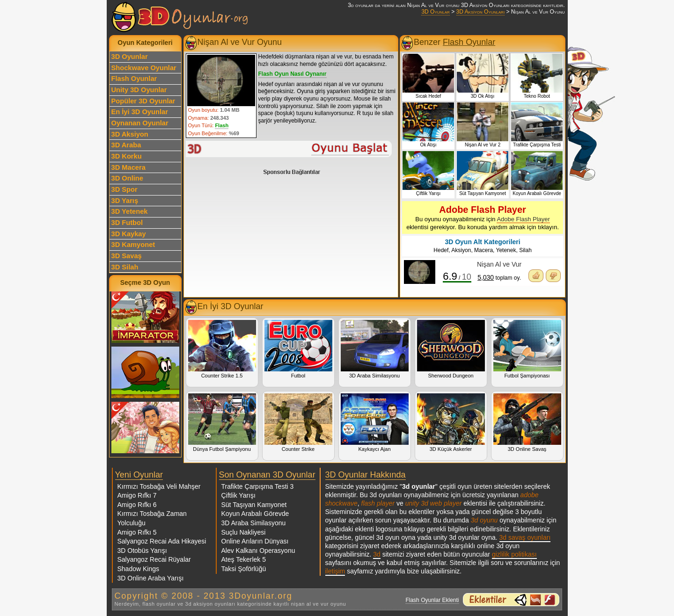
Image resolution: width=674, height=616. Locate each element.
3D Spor (125, 189)
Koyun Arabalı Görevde (255, 514)
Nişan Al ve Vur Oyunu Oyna (289, 149)
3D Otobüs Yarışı (142, 551)
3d (377, 554)
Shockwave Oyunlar (144, 68)
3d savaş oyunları (525, 537)
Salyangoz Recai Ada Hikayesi (162, 541)
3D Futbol (127, 223)
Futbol (298, 349)
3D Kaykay (129, 234)
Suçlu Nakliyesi (244, 532)
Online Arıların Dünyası (255, 541)
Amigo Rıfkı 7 (137, 495)
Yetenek (506, 250)
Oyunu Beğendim (536, 276)
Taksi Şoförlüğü (244, 569)
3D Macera (128, 167)
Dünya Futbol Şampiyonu (222, 423)
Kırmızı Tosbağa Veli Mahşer (159, 486)
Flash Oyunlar (134, 79)
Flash (222, 125)
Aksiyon (461, 250)
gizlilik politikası (514, 554)
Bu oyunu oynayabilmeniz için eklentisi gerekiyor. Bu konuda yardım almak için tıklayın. (483, 217)
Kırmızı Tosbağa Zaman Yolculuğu (152, 518)
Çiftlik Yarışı (238, 495)
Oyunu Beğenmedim (553, 276)
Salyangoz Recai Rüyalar (154, 559)
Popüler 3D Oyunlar (143, 101)
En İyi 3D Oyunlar (140, 112)
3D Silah (125, 267)
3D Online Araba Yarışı (151, 578)
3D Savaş (127, 256)
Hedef (441, 250)
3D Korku (127, 156)
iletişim (335, 571)
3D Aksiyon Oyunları (481, 12)
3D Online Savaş (527, 423)
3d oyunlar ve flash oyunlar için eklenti (511, 600)
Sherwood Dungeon (451, 349)
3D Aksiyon (130, 134)
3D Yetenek (130, 211)
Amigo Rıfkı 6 (137, 505)
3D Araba (126, 145)
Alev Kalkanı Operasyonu (258, 551)
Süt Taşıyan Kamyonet (254, 505)
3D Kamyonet (133, 245)
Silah (525, 250)
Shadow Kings (139, 569)
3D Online (127, 178)
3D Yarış (125, 201)
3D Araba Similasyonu (375, 349)
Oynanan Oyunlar (140, 123)
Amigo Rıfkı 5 (137, 532)
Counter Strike (298, 423)
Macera (484, 250)
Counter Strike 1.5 (222, 349)
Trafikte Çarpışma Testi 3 (258, 486)
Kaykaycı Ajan (375, 423)
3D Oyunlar (435, 12)
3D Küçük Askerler (451, 423)
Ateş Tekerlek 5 (244, 559)
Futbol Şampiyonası (527, 349)
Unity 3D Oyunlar (139, 90)
